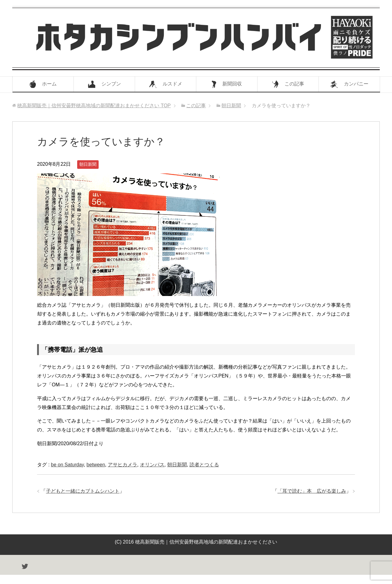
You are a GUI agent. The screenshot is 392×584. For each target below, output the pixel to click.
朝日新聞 (88, 164)
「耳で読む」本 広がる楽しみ (312, 491)
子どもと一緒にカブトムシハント (83, 491)
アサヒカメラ (123, 465)
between (96, 465)
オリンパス (152, 465)
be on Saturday (67, 465)
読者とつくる (204, 465)
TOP (94, 106)
